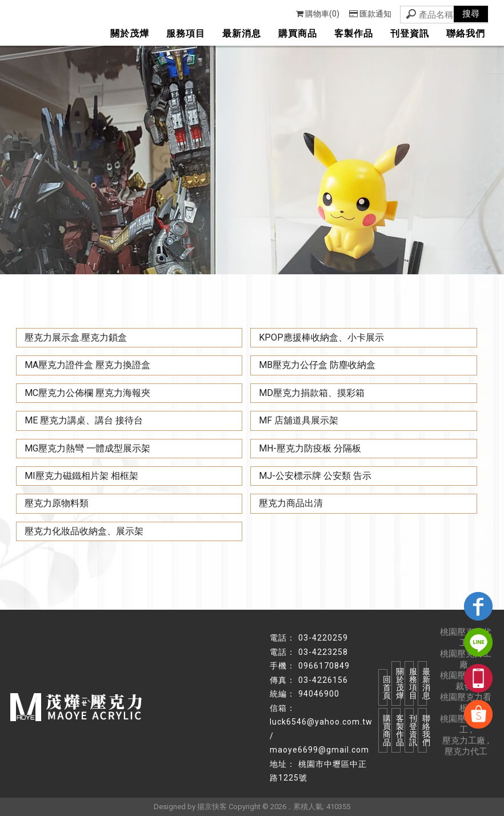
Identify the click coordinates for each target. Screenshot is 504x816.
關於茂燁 (130, 33)
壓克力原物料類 (57, 503)
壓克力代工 (466, 751)
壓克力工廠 (464, 741)
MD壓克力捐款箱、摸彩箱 (312, 393)
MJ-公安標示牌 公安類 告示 (315, 476)
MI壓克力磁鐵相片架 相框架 (81, 476)
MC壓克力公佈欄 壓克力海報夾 (87, 393)
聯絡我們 (466, 33)
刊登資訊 (410, 33)
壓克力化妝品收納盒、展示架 (84, 531)
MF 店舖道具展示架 (299, 420)
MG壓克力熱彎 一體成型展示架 (87, 448)
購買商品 (298, 33)
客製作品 (354, 33)
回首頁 (385, 687)
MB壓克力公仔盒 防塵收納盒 (317, 365)
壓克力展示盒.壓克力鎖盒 (76, 337)
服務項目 (186, 33)
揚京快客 (212, 807)
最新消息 (242, 33)
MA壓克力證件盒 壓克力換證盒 (87, 365)
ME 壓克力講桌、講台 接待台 (84, 420)
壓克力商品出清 (291, 503)
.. (290, 807)
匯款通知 (370, 14)
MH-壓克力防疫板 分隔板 (310, 448)
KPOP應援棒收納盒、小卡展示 (321, 337)
